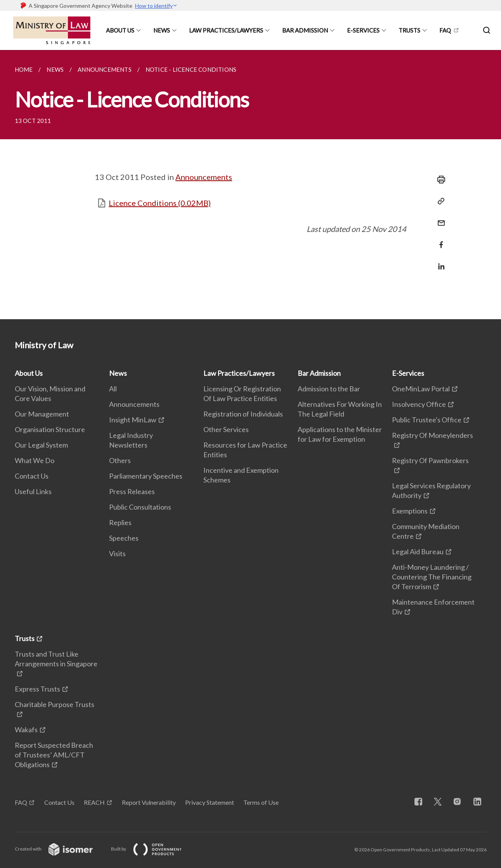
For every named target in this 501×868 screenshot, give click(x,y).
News (162, 30)
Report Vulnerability (149, 802)
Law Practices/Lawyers (226, 30)
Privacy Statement (210, 802)
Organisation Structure (50, 429)
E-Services (363, 30)
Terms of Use (261, 802)
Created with (60, 849)
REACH (94, 802)
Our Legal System (41, 445)
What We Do (35, 460)
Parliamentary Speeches (146, 476)
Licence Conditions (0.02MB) (160, 203)
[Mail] (439, 218)
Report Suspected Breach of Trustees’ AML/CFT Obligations (54, 755)
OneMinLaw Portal (421, 389)
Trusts (409, 30)
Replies (120, 522)
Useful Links (33, 491)
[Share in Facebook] (439, 240)
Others (120, 460)
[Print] (439, 180)
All (113, 389)
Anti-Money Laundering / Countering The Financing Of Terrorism (432, 577)
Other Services (226, 429)
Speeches (124, 538)
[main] (250, 185)
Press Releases (132, 491)
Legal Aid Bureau (418, 552)
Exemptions (410, 511)
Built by (153, 849)
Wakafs (26, 730)
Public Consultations (140, 507)
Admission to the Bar (329, 389)
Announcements (204, 177)
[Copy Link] (439, 201)
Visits (117, 553)
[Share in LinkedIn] (439, 262)
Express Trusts (37, 689)
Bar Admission (305, 30)
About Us (120, 30)
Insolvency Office (419, 404)
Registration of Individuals (243, 414)
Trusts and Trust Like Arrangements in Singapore (56, 659)
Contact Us (32, 476)
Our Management (42, 414)
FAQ (445, 30)
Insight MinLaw (133, 420)
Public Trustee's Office (427, 420)
